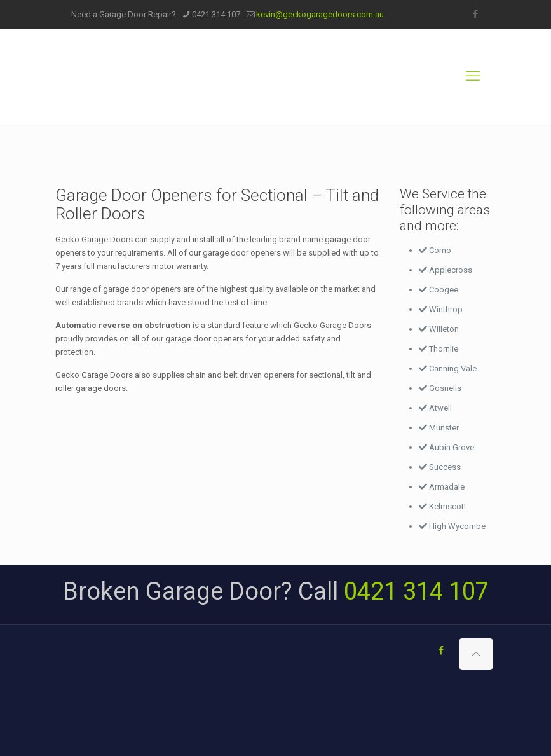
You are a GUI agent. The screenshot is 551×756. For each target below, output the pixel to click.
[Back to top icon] (476, 654)
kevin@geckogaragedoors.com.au (320, 14)
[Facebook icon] (476, 14)
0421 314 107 (216, 14)
